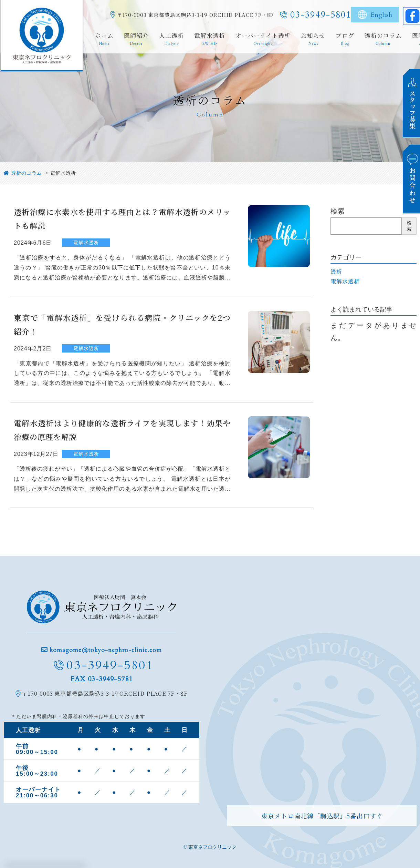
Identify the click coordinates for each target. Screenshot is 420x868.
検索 (338, 211)
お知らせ (313, 40)
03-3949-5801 (321, 15)
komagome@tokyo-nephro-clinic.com (106, 650)
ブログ (345, 40)
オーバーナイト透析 (263, 40)
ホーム (104, 40)
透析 (336, 272)
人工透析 (171, 40)
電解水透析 (210, 40)
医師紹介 (136, 40)
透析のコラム (383, 40)
